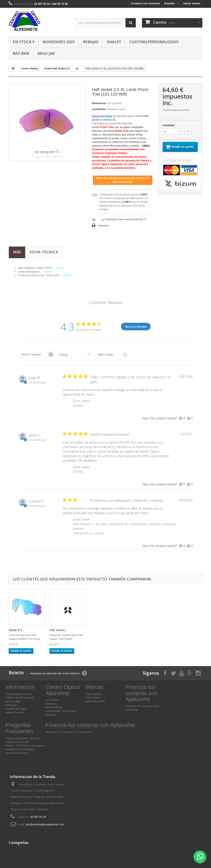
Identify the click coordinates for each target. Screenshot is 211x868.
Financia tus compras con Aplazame (69, 732)
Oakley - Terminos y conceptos (25, 746)
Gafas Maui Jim (95, 701)
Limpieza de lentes (18, 742)
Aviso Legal (13, 701)
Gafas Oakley (94, 694)
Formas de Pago (16, 709)
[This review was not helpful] (188, 418)
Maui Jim (46, 53)
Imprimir (103, 225)
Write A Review (136, 327)
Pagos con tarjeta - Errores (23, 738)
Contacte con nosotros (145, 3)
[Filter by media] (112, 355)
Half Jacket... (58, 630)
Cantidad (168, 125)
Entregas (11, 705)
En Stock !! (23, 42)
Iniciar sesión (192, 3)
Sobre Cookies (15, 712)
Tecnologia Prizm (17, 753)
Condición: (99, 109)
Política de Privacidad (19, 698)
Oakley (114, 42)
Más (17, 252)
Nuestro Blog (54, 707)
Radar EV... (16, 630)
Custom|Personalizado (154, 42)
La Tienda (52, 700)
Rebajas (91, 42)
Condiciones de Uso (18, 694)
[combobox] (74, 355)
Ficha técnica (44, 252)
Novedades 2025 (59, 42)
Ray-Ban (21, 53)
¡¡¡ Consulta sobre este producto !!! (124, 219)
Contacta (51, 704)
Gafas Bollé (93, 698)
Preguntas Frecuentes (20, 749)
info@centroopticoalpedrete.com (45, 824)
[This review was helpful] (181, 418)
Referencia (99, 103)
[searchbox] (33, 354)
